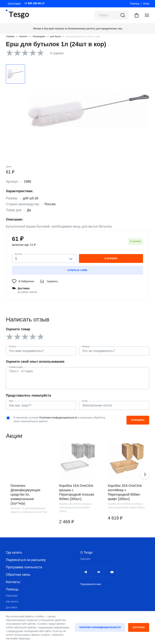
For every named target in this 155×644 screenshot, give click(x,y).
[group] (29, 488)
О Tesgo (86, 552)
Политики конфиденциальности (58, 418)
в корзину (111, 258)
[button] (145, 474)
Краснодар (14, 3)
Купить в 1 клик (77, 270)
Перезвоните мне (91, 584)
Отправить (138, 420)
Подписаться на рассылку (26, 560)
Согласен (139, 627)
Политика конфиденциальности (100, 627)
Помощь (135, 3)
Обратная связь (18, 575)
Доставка (11, 607)
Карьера (85, 559)
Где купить (14, 552)
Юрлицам (12, 596)
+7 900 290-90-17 (35, 3)
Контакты (13, 582)
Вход (146, 3)
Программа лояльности (24, 567)
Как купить (12, 601)
